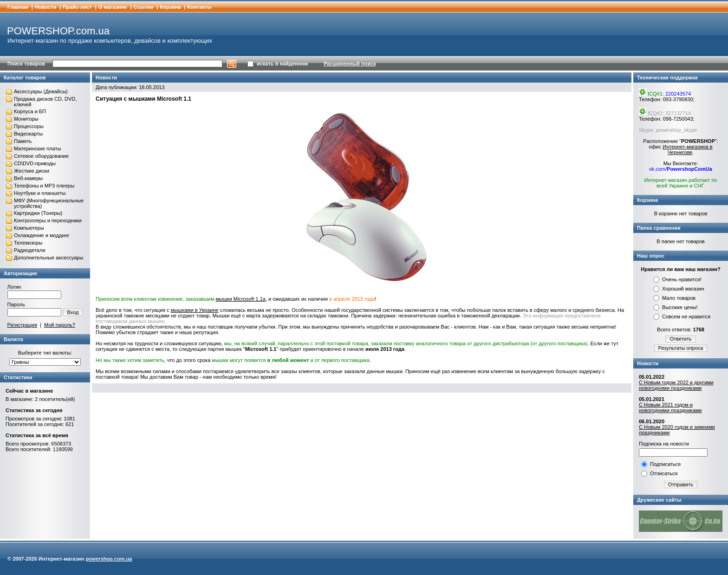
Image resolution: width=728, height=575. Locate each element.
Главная (18, 7)
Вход (73, 312)
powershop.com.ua (109, 559)
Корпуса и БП (30, 111)
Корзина (170, 7)
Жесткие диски (32, 171)
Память (23, 141)
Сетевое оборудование (41, 156)
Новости (45, 7)
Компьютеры (29, 228)
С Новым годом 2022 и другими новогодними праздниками (676, 385)
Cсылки (144, 7)
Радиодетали (29, 250)
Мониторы (26, 119)
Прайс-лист (77, 7)
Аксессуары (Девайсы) (41, 91)
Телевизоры (28, 243)
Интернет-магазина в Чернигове (687, 149)
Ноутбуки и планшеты (40, 193)
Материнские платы (37, 149)
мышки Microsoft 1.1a (241, 299)
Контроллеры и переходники (48, 220)
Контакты (200, 7)
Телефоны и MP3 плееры (44, 186)
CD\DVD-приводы (35, 163)
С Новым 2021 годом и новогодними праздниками (670, 407)
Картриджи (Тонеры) (38, 213)
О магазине (113, 7)
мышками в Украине (195, 310)
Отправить (681, 485)
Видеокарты (28, 134)
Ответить (680, 339)
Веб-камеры (28, 178)
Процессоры (29, 126)
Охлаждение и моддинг (42, 235)
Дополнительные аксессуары (49, 258)
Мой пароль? (60, 325)
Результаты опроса (681, 348)
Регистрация (22, 325)
